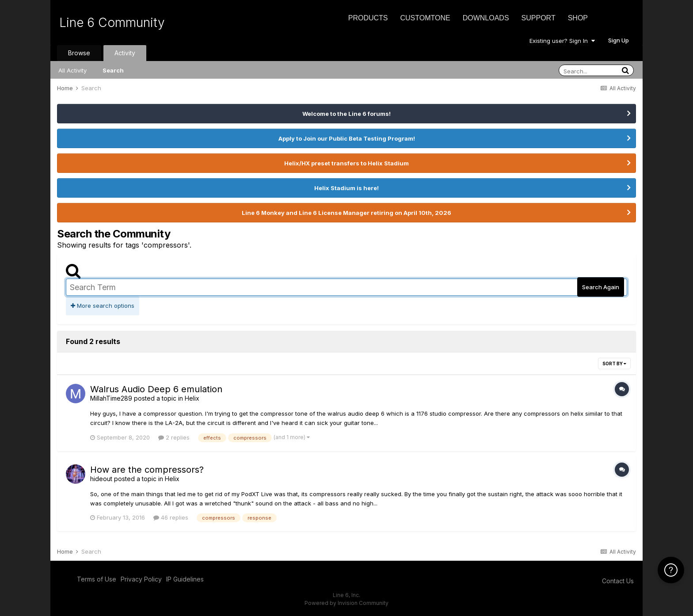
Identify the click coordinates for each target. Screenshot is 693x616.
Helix (192, 398)
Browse (79, 53)
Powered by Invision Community (346, 603)
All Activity (72, 70)
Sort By (614, 363)
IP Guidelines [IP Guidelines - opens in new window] (185, 579)
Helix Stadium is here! (346, 188)
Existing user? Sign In (562, 41)
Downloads (486, 18)
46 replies (171, 517)
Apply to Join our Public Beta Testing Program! (347, 138)
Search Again (601, 287)
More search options (103, 306)
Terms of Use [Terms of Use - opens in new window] (97, 579)
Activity (125, 53)
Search (113, 70)
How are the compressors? (147, 470)
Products (368, 18)
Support (539, 18)
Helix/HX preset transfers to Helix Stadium (346, 163)
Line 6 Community (112, 23)
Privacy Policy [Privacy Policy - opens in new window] (141, 579)
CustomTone (425, 18)
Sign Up (619, 40)
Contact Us (618, 581)
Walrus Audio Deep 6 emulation (156, 389)
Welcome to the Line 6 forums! (346, 114)
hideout (101, 479)
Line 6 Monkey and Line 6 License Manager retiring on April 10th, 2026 (346, 213)
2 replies (174, 437)
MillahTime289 (111, 398)
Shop (578, 18)
